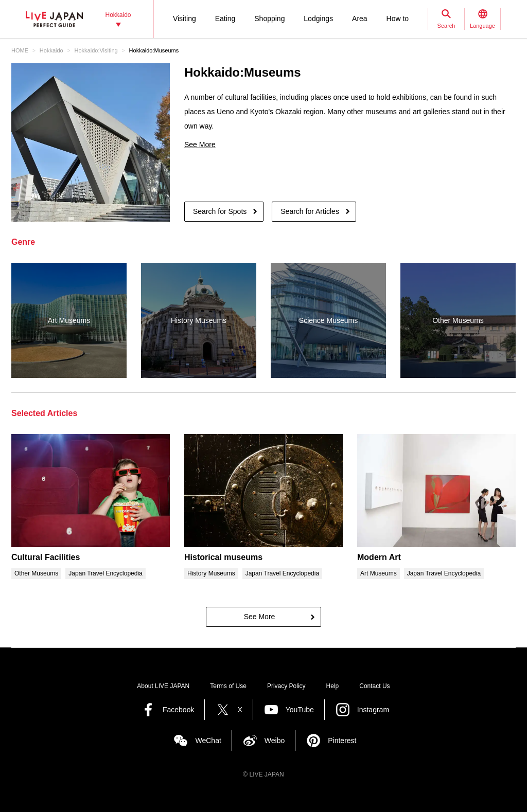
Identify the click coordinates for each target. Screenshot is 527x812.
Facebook (178, 710)
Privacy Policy (286, 686)
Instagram (373, 710)
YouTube (300, 710)
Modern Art (379, 557)
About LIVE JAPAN (163, 686)
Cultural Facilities (46, 557)
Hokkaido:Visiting (96, 50)
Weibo (275, 741)
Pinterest (342, 741)
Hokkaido (51, 50)
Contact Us (374, 686)
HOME (20, 50)
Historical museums (223, 557)
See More (200, 145)
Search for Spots (220, 211)
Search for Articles (310, 211)
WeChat (208, 741)
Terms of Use (228, 686)
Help (333, 686)
